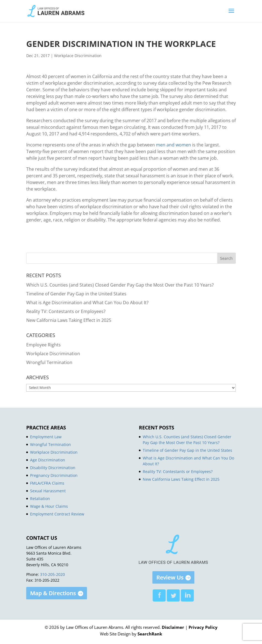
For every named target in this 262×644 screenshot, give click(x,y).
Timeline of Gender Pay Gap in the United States (76, 294)
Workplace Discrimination (78, 56)
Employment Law (46, 437)
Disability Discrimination (53, 468)
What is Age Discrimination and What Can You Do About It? (87, 303)
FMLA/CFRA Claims (47, 483)
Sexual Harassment (48, 491)
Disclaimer (173, 627)
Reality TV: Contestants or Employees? (66, 311)
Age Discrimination (48, 460)
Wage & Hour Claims (49, 506)
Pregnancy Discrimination (54, 475)
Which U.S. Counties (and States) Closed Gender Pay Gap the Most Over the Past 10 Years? (120, 285)
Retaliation (40, 499)
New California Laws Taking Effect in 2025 (69, 320)
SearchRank (150, 634)
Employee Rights (43, 345)
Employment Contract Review (57, 514)
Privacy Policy (203, 627)
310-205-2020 (52, 574)
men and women (174, 145)
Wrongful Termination (49, 362)
